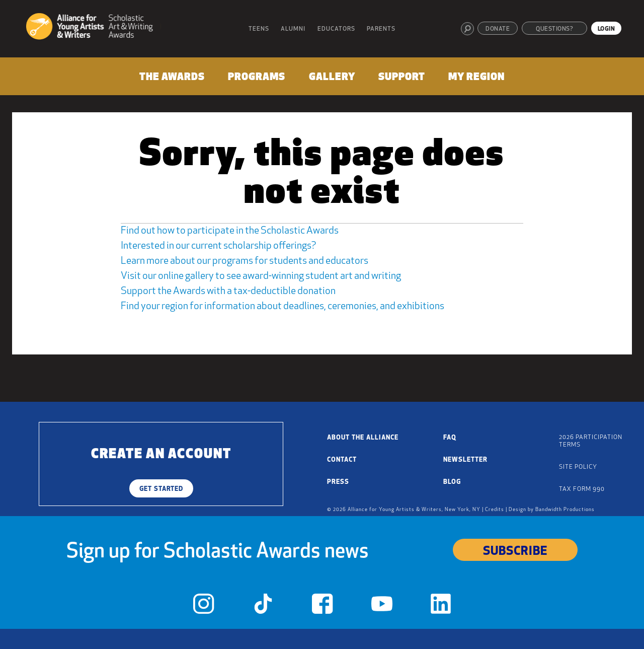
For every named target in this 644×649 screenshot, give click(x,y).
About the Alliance (363, 438)
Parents (381, 29)
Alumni (293, 29)
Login (607, 29)
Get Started (161, 489)
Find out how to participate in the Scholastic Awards (230, 231)
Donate (498, 29)
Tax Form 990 (582, 489)
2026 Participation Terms (591, 441)
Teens (259, 29)
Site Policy (578, 467)
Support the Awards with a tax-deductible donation (228, 292)
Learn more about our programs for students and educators (245, 261)
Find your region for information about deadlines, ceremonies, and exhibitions (283, 307)
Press (338, 482)
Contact (342, 460)
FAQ (450, 438)
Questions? (554, 29)
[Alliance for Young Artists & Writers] (93, 28)
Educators (336, 29)
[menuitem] (172, 79)
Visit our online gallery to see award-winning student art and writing (261, 276)
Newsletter (465, 460)
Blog (452, 482)
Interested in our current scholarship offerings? (218, 246)
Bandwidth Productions (565, 510)
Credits (495, 510)
